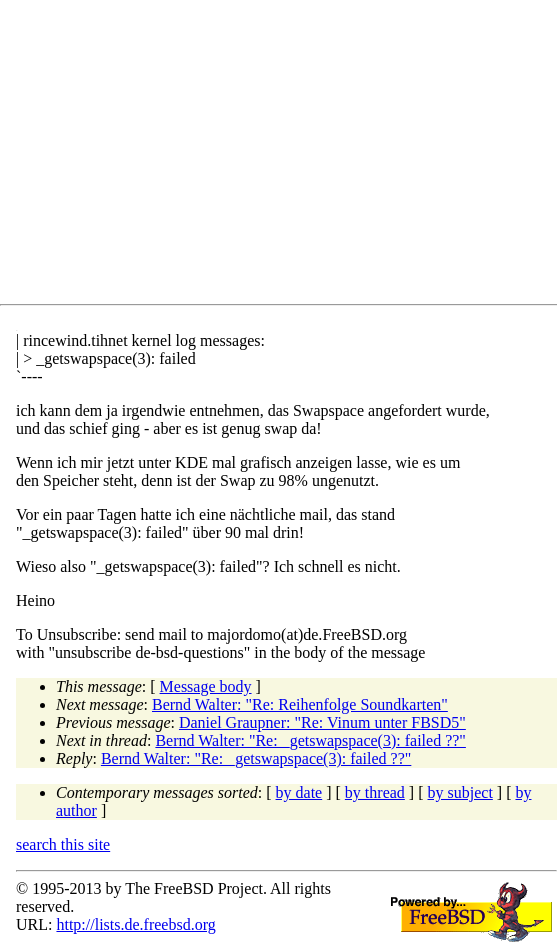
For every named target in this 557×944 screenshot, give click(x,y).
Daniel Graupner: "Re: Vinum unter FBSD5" (322, 722)
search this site (63, 844)
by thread (375, 792)
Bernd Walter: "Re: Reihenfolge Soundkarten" (300, 704)
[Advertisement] (286, 156)
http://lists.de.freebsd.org (135, 924)
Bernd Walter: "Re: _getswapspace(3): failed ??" (310, 740)
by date (299, 792)
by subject (460, 792)
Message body (206, 686)
